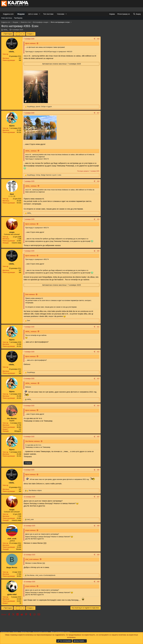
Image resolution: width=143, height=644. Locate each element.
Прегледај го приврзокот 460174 (37, 228)
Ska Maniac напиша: (33, 441)
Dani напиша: (30, 294)
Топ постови (48, 14)
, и (41, 575)
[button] (40, 14)
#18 (98, 181)
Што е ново (33, 14)
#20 (98, 251)
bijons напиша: (31, 43)
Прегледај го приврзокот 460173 (37, 159)
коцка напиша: (31, 530)
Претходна (8, 34)
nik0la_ (6, 30)
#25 (98, 437)
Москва (19, 549)
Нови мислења (7, 18)
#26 (98, 470)
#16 (98, 39)
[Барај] (137, 14)
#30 (98, 582)
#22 (98, 352)
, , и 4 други (39, 107)
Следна (30, 34)
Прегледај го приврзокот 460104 (37, 52)
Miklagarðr (18, 431)
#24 (98, 406)
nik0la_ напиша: (31, 151)
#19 (98, 219)
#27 (98, 497)
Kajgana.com (8, 14)
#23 (98, 379)
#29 (98, 555)
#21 (98, 327)
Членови (61, 14)
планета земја (16, 243)
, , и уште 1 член (44, 175)
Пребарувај (18, 18)
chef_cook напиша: (32, 559)
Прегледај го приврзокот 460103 (60, 52)
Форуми (21, 14)
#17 (98, 113)
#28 (98, 526)
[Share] (94, 39)
